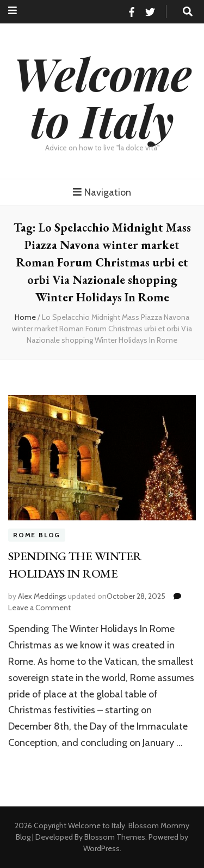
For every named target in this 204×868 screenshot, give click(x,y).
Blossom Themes (115, 837)
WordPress (101, 848)
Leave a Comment (39, 608)
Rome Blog (37, 535)
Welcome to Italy (102, 96)
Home (25, 317)
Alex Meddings (42, 596)
